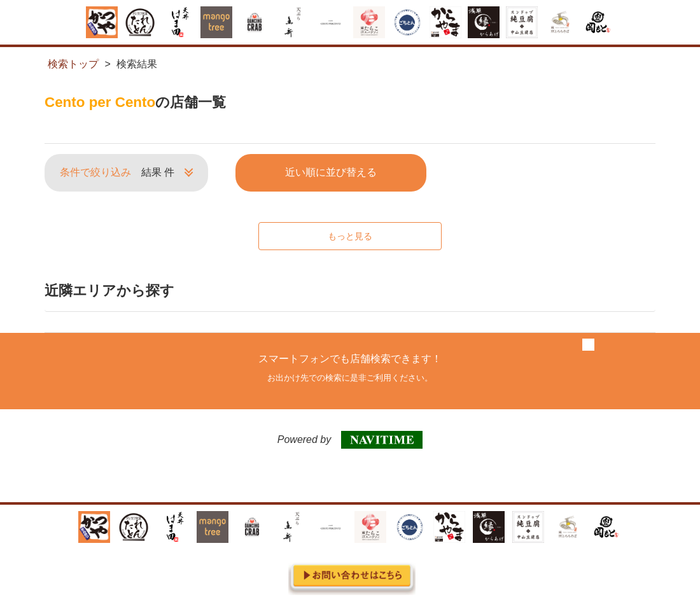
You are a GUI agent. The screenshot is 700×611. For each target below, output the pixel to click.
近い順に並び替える (331, 172)
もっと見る (350, 236)
